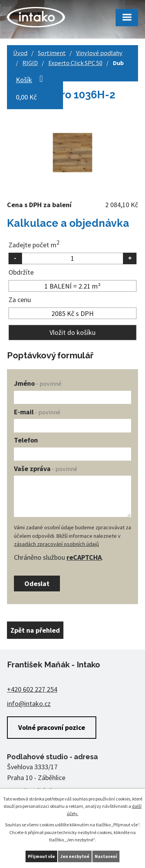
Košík (24, 80)
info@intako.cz (29, 703)
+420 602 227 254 (32, 689)
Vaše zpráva (46, 469)
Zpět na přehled (35, 630)
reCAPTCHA (84, 557)
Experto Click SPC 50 (75, 63)
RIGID (30, 63)
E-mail (37, 412)
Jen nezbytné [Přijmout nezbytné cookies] (75, 856)
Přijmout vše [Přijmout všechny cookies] (41, 856)
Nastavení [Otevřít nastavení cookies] (106, 856)
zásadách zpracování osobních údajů (56, 544)
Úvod (20, 53)
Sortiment (52, 53)
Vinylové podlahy (99, 53)
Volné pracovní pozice (52, 727)
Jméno (38, 383)
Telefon (26, 440)
